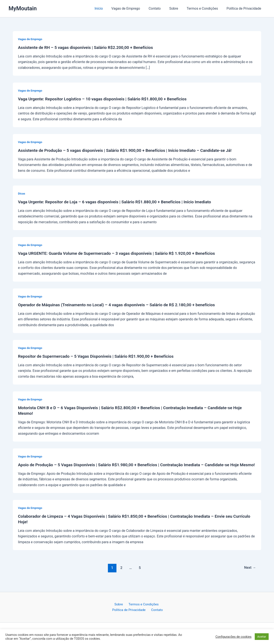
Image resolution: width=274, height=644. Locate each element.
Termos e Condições (205, 8)
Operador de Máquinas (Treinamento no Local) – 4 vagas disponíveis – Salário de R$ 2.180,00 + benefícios (120, 305)
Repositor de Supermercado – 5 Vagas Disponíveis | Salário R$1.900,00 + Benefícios (99, 356)
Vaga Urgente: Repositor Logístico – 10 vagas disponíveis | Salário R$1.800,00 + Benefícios (106, 99)
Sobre (178, 8)
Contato (161, 8)
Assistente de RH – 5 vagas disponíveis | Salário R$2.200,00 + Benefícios (88, 47)
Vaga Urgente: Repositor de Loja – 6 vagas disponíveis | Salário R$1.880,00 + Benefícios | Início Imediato (118, 202)
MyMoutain (23, 8)
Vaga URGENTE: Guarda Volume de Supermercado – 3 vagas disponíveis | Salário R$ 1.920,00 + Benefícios (120, 253)
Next (250, 573)
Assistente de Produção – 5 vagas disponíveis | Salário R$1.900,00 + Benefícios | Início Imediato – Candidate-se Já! (129, 150)
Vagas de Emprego (133, 8)
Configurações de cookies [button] (233, 637)
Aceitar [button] (262, 637)
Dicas (22, 193)
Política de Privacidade (245, 8)
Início (108, 8)
